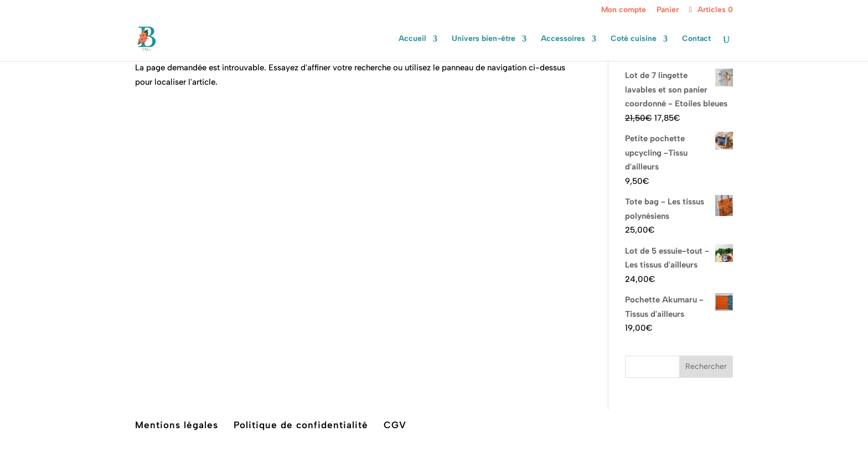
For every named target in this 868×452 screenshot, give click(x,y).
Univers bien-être (484, 39)
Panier (668, 10)
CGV (395, 425)
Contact (696, 39)
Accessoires (563, 39)
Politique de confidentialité (301, 425)
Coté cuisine (634, 39)
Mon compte (624, 10)
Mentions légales (177, 425)
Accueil (412, 39)
